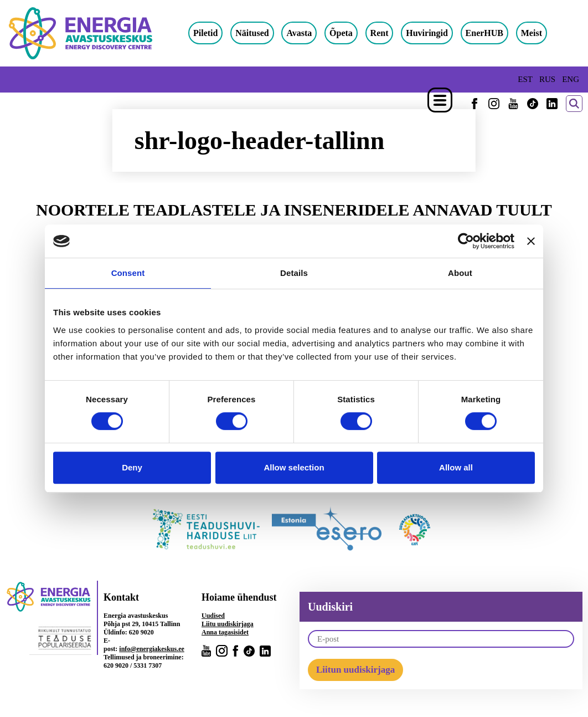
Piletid (205, 33)
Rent (380, 33)
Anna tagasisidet (225, 632)
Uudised (213, 616)
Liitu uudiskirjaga (228, 624)
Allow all (456, 467)
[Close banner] (531, 241)
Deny (132, 467)
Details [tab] (294, 273)
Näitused (252, 33)
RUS (547, 79)
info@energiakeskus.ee (152, 649)
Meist (532, 33)
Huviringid (427, 33)
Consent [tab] (128, 273)
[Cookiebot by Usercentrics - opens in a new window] (466, 241)
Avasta (299, 33)
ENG (571, 79)
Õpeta (341, 33)
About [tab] (460, 273)
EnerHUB (484, 33)
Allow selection (294, 467)
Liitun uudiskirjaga (355, 670)
